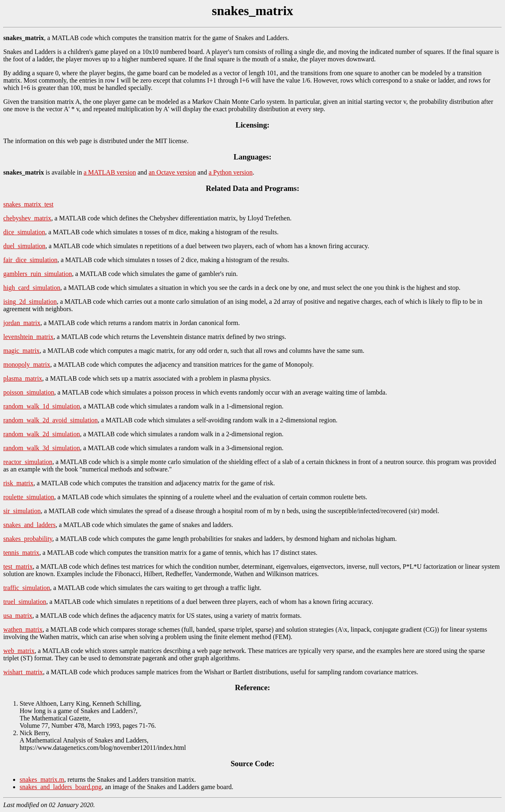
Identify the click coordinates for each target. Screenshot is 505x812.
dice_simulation (24, 232)
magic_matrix (21, 351)
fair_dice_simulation (30, 260)
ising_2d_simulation (30, 302)
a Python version (231, 172)
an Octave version (173, 172)
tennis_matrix (21, 553)
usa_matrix (18, 616)
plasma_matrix (23, 378)
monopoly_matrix (27, 365)
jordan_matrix (22, 323)
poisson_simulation (29, 392)
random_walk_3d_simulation (42, 448)
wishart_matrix (23, 672)
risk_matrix (18, 483)
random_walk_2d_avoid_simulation (50, 420)
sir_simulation (22, 511)
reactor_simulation (28, 462)
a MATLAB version (110, 172)
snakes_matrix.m (42, 779)
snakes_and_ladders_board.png (61, 787)
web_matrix (19, 651)
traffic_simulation (27, 588)
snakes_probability (28, 539)
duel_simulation (24, 246)
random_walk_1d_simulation (42, 406)
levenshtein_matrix (28, 337)
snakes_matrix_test (28, 204)
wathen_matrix (23, 629)
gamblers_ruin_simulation (38, 274)
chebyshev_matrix (27, 218)
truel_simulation (25, 602)
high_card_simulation (32, 288)
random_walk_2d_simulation (42, 434)
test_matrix (18, 566)
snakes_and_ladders (29, 525)
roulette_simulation (29, 497)
